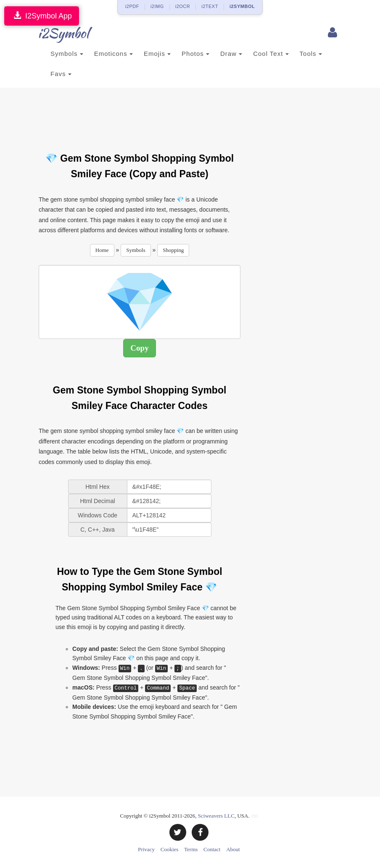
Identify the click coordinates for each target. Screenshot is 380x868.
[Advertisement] (192, 115)
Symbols (67, 54)
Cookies (170, 849)
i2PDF (132, 6)
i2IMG (157, 6)
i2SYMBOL (242, 6)
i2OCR (183, 6)
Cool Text (271, 54)
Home (102, 250)
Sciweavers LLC (216, 816)
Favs (61, 74)
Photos (195, 54)
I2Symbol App (42, 16)
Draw (231, 54)
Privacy (146, 849)
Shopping (173, 250)
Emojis (157, 54)
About (233, 849)
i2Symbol (55, 33)
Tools (311, 54)
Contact (212, 849)
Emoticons (113, 54)
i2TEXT (210, 6)
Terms (191, 849)
